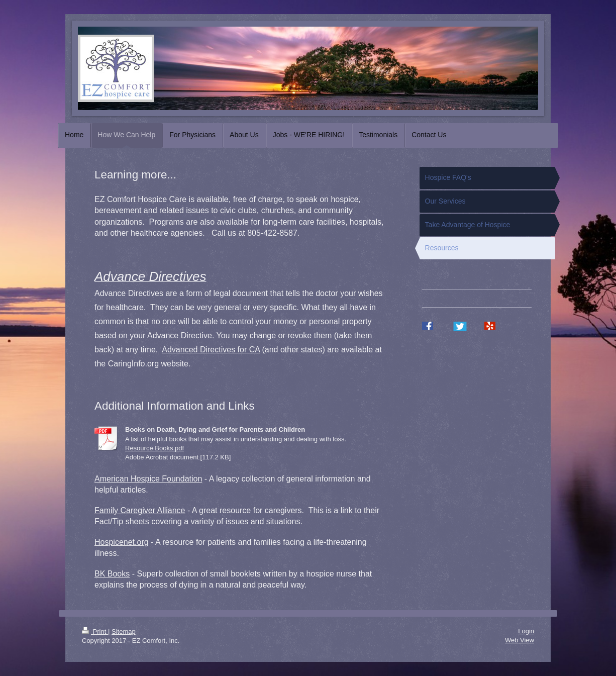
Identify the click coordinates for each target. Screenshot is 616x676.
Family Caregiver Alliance (140, 510)
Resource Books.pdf (155, 448)
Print (95, 632)
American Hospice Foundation (148, 479)
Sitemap (124, 632)
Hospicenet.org (122, 542)
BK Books (112, 574)
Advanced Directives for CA (211, 350)
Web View (520, 640)
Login (526, 631)
